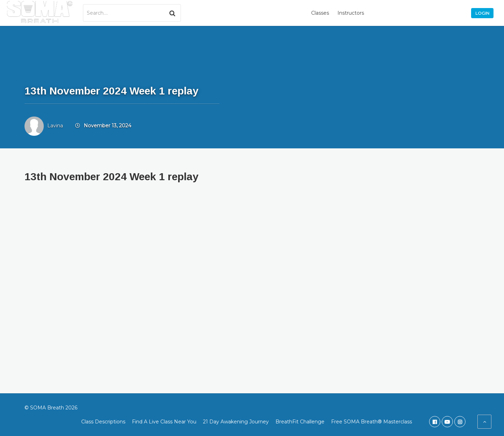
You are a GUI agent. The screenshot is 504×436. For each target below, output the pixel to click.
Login (482, 13)
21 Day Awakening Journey (236, 422)
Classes (320, 13)
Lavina (55, 126)
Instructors (351, 13)
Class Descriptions (103, 422)
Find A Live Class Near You (164, 422)
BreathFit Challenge (300, 422)
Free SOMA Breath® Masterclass (372, 422)
